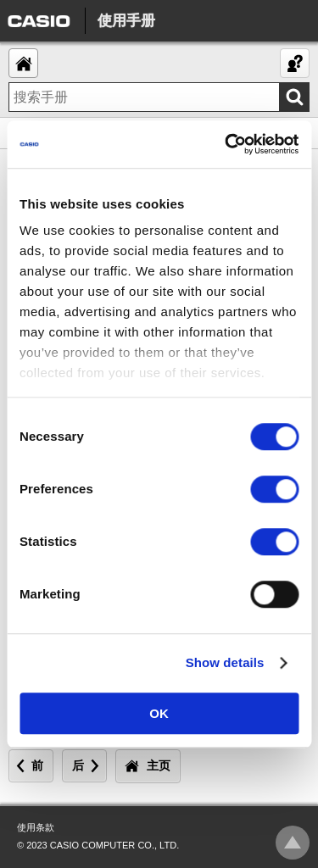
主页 (159, 765)
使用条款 (36, 827)
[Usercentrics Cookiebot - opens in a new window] (226, 144)
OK (159, 713)
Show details (225, 662)
